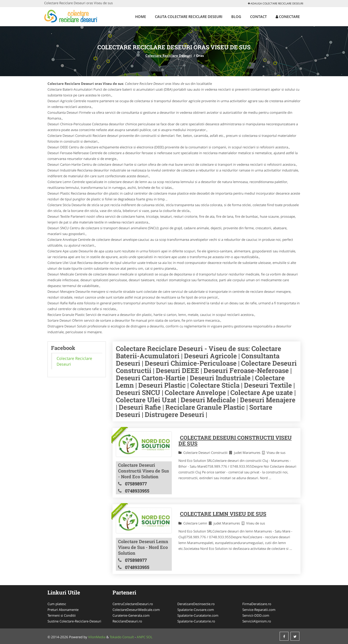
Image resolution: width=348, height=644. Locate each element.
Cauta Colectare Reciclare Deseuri (189, 17)
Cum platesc (57, 604)
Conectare (288, 17)
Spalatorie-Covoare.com (196, 610)
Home (141, 17)
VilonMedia (97, 637)
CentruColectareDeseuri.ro (133, 604)
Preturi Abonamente (63, 610)
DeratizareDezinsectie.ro (196, 604)
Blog (236, 17)
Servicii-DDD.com (256, 615)
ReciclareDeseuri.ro (127, 621)
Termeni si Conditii (62, 615)
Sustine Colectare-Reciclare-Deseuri (74, 621)
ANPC (141, 637)
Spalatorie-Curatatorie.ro (196, 621)
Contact (258, 17)
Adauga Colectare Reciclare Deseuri (276, 3)
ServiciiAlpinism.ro (257, 621)
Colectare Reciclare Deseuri (169, 56)
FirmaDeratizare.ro (257, 604)
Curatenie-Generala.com (131, 615)
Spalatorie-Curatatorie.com (198, 615)
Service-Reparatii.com (259, 610)
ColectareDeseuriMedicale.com (136, 610)
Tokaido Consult (122, 637)
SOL (149, 637)
